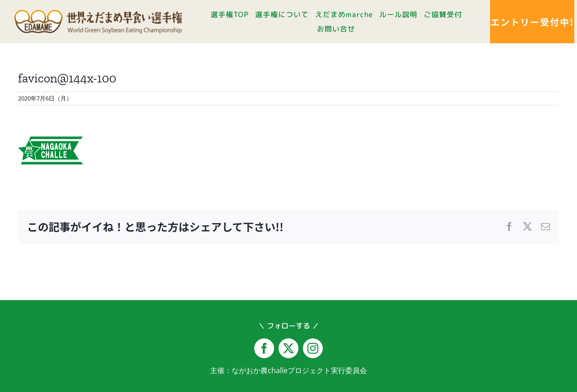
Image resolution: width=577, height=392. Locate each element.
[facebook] (264, 348)
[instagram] (313, 348)
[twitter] (288, 348)
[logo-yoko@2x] (98, 13)
